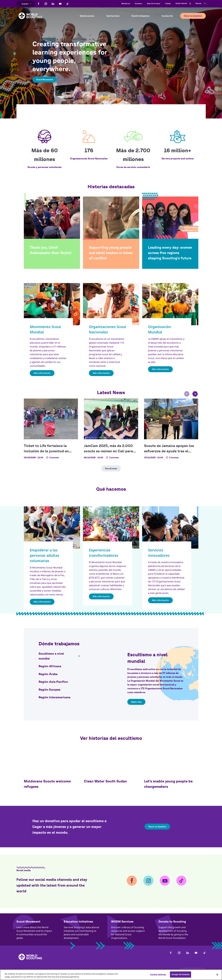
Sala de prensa (154, 3)
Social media (24, 870)
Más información (42, 373)
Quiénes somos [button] (87, 16)
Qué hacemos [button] (113, 16)
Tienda (168, 3)
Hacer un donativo (193, 16)
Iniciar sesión (183, 4)
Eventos (139, 3)
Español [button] (26, 3)
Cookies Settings (158, 974)
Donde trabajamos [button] (141, 16)
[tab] (59, 656)
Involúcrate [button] (167, 16)
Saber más (136, 702)
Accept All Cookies (181, 974)
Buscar (201, 4)
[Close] (217, 975)
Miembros (126, 3)
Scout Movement (45, 80)
